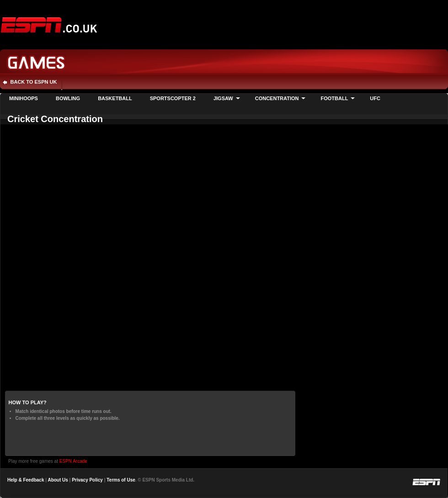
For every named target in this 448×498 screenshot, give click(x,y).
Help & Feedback (26, 480)
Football (334, 98)
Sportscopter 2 (173, 98)
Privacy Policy (87, 480)
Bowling (68, 98)
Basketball (115, 98)
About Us (58, 480)
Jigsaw (223, 98)
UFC (375, 98)
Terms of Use (121, 480)
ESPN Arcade (73, 461)
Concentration (277, 98)
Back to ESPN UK (34, 82)
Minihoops (24, 98)
